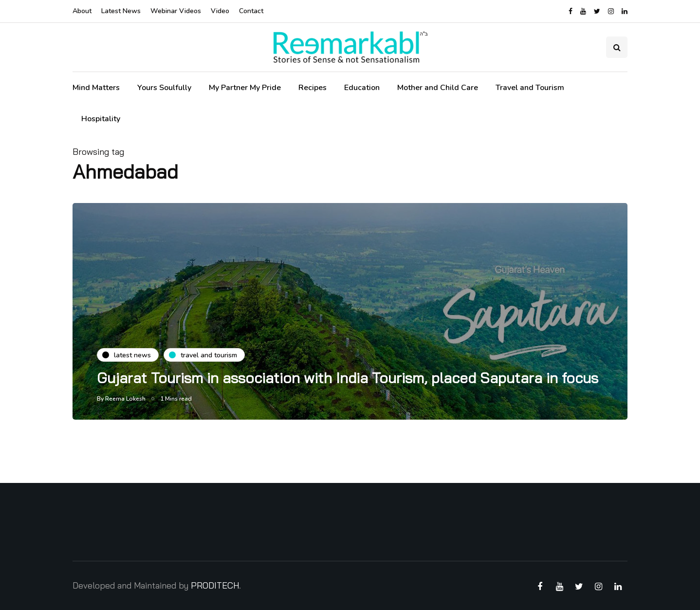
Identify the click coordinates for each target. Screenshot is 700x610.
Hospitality (101, 119)
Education (362, 88)
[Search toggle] (617, 47)
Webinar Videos (176, 11)
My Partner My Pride (245, 88)
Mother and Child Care (438, 88)
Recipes (313, 88)
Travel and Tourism (530, 88)
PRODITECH (215, 585)
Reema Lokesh (125, 399)
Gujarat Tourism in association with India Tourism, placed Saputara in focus (348, 378)
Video (220, 11)
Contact (251, 11)
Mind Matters (96, 88)
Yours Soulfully (164, 88)
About (82, 11)
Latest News (121, 11)
